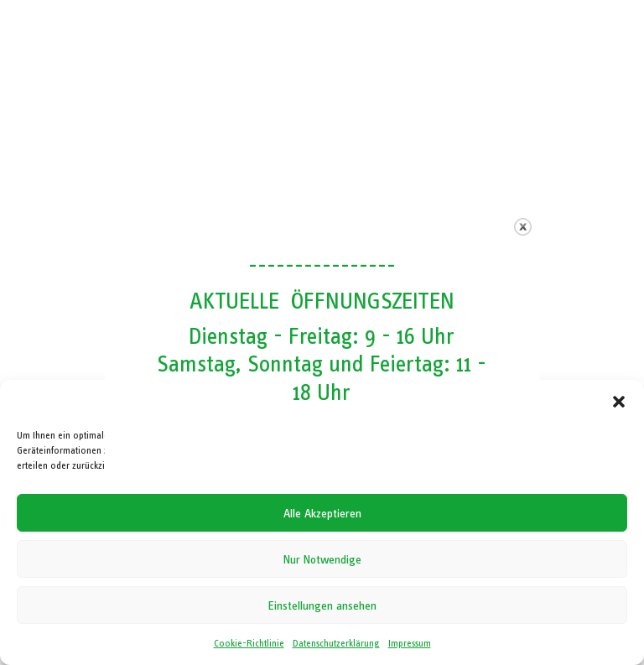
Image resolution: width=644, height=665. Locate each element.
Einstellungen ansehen (322, 605)
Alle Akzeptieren (322, 513)
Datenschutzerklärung (336, 643)
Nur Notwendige (322, 559)
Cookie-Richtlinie (249, 643)
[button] (619, 402)
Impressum (410, 643)
